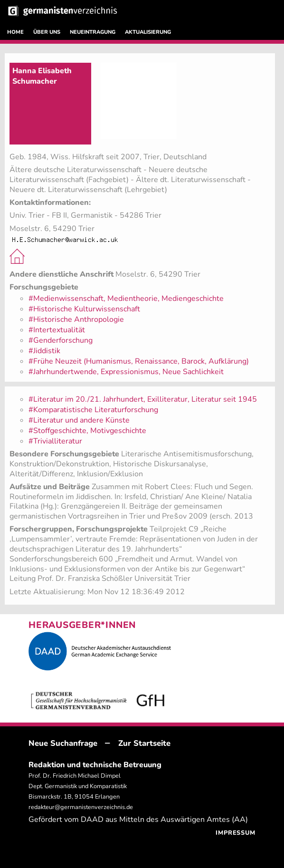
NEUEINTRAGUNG (93, 32)
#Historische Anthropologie (76, 319)
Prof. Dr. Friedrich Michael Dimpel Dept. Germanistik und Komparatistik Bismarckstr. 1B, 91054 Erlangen (78, 786)
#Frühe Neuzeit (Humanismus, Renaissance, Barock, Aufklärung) (139, 361)
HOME (15, 32)
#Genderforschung (61, 340)
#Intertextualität (57, 330)
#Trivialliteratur (55, 441)
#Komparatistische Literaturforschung (93, 410)
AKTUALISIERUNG (148, 32)
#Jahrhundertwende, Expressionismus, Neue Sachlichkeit (126, 372)
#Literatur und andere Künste (79, 420)
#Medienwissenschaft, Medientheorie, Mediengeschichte (126, 299)
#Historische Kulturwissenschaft (84, 309)
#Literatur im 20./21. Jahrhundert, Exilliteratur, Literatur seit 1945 (143, 399)
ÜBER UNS (47, 32)
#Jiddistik (44, 351)
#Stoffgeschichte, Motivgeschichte (87, 431)
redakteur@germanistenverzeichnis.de (81, 807)
